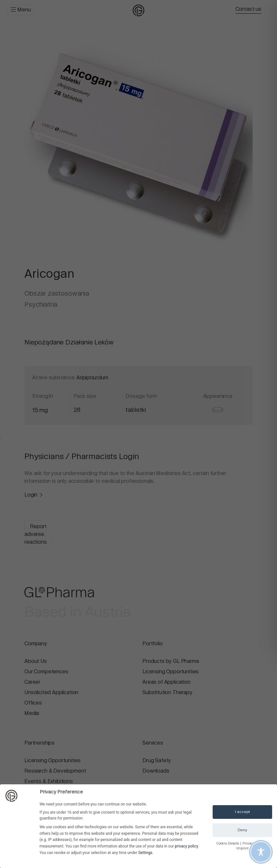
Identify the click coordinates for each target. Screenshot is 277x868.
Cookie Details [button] (228, 843)
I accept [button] (243, 812)
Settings (145, 853)
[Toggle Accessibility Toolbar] (261, 852)
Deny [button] (242, 830)
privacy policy (186, 846)
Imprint (242, 848)
